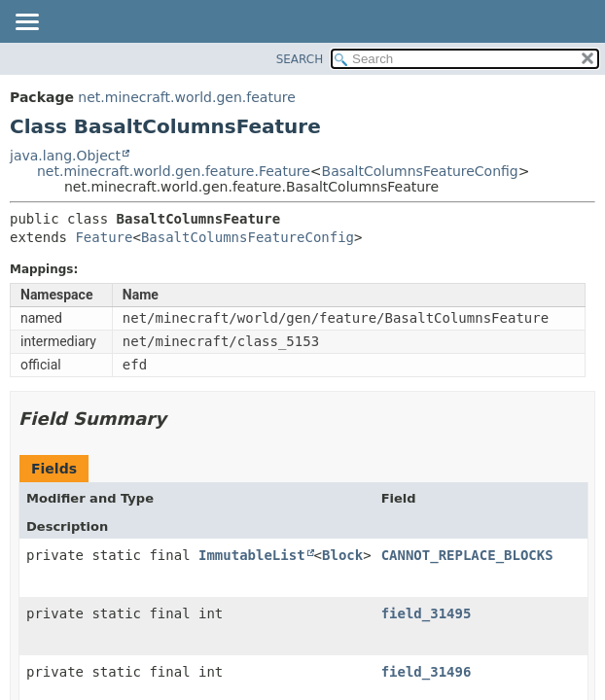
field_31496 (427, 672)
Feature (104, 237)
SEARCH (300, 59)
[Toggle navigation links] (26, 23)
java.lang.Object (65, 156)
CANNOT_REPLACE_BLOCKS (467, 555)
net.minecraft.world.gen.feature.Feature (174, 171)
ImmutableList (252, 555)
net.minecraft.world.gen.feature (186, 97)
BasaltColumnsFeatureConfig (420, 171)
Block (342, 555)
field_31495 (427, 613)
